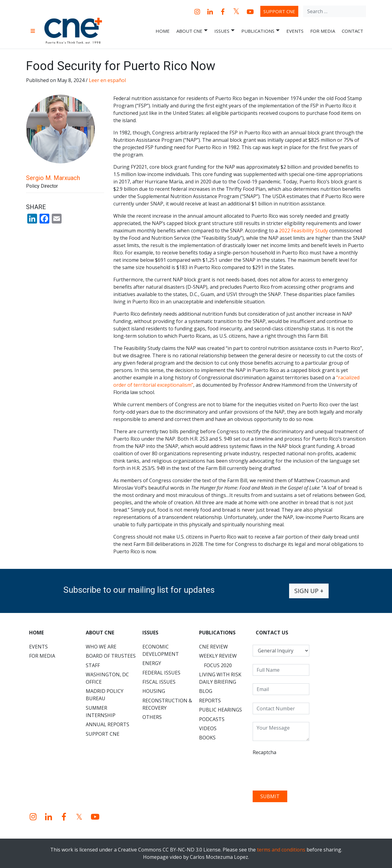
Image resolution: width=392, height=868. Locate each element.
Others (152, 717)
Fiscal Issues (159, 682)
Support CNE (279, 11)
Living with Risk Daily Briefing (220, 678)
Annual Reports (107, 724)
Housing (154, 691)
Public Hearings (221, 710)
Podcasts (212, 719)
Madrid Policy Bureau (105, 695)
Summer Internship (101, 712)
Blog (206, 691)
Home (163, 31)
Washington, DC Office (107, 678)
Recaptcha (264, 752)
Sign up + (309, 591)
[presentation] (299, 771)
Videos (208, 728)
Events (295, 31)
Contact (352, 31)
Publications (260, 31)
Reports (210, 701)
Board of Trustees (111, 656)
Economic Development (161, 650)
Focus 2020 (218, 665)
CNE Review (213, 647)
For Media (323, 31)
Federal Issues (161, 673)
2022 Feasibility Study (303, 231)
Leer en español (107, 80)
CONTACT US (272, 633)
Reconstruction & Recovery (167, 704)
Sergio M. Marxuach (53, 178)
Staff (93, 665)
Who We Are (101, 647)
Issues (224, 31)
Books (207, 738)
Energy (152, 663)
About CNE (192, 31)
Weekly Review (218, 656)
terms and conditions (281, 850)
